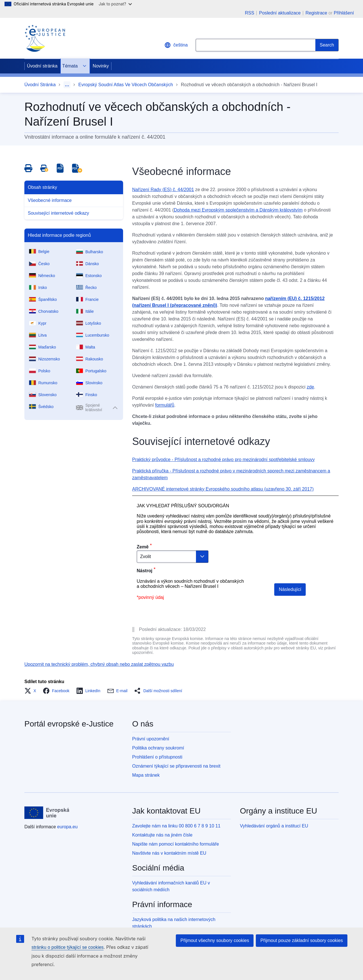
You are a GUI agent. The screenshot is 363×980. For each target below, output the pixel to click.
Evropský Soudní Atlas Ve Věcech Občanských (126, 85)
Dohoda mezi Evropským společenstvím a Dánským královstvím (238, 210)
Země (143, 547)
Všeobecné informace (50, 200)
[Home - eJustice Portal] (45, 38)
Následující (290, 589)
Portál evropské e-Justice (69, 724)
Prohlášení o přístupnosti (157, 757)
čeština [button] (176, 45)
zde (310, 387)
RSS (250, 13)
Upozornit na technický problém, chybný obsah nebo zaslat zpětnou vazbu (99, 664)
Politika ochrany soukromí (158, 748)
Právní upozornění (151, 739)
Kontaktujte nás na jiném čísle (162, 835)
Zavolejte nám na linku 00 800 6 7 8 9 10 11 (176, 826)
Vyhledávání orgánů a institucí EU (274, 826)
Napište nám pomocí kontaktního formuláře (176, 844)
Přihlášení (344, 13)
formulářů (165, 405)
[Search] (327, 45)
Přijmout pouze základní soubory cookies (302, 940)
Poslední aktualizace (280, 13)
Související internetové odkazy (58, 213)
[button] (32, 691)
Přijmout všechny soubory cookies (215, 940)
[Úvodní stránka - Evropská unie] (47, 813)
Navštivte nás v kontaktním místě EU (169, 853)
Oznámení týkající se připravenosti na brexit (176, 766)
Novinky (101, 66)
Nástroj (144, 571)
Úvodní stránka (42, 66)
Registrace (316, 13)
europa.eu (67, 827)
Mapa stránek (146, 775)
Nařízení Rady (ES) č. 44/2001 (163, 190)
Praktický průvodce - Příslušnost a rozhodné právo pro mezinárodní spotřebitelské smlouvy (223, 460)
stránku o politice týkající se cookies (67, 947)
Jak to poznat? (115, 4)
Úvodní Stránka (40, 85)
